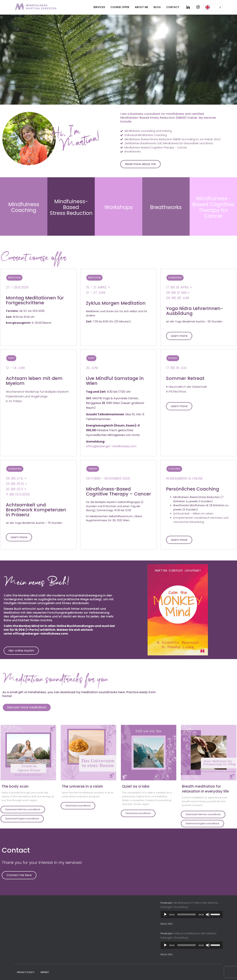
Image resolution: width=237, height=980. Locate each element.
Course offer (120, 7)
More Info (167, 954)
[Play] (165, 914)
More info (167, 924)
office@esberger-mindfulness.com (111, 496)
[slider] (187, 914)
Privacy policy (26, 972)
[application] (192, 914)
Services (99, 7)
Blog (157, 7)
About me (141, 7)
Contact (173, 7)
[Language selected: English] (213, 7)
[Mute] (208, 914)
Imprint (45, 972)
